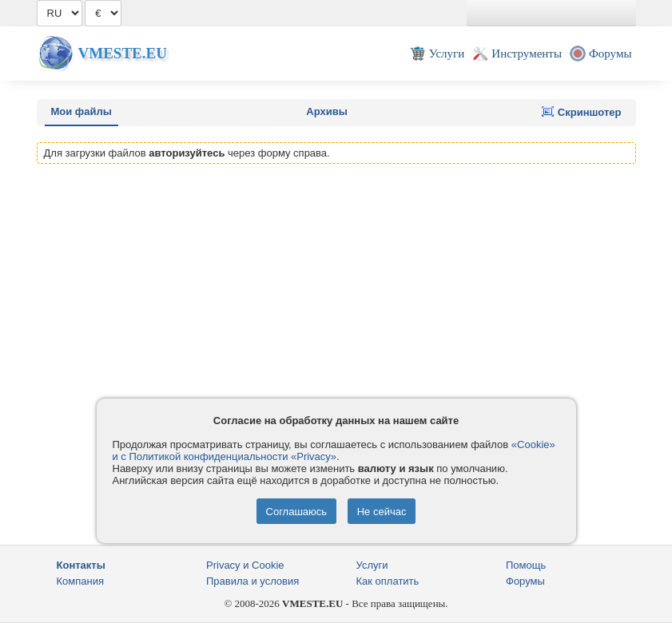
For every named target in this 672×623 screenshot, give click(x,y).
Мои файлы (82, 111)
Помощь (526, 565)
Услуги (372, 565)
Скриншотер (581, 112)
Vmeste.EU (123, 53)
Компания (81, 581)
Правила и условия (252, 581)
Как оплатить (388, 581)
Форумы (525, 581)
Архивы (326, 111)
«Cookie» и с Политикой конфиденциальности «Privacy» (334, 450)
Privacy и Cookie (245, 565)
